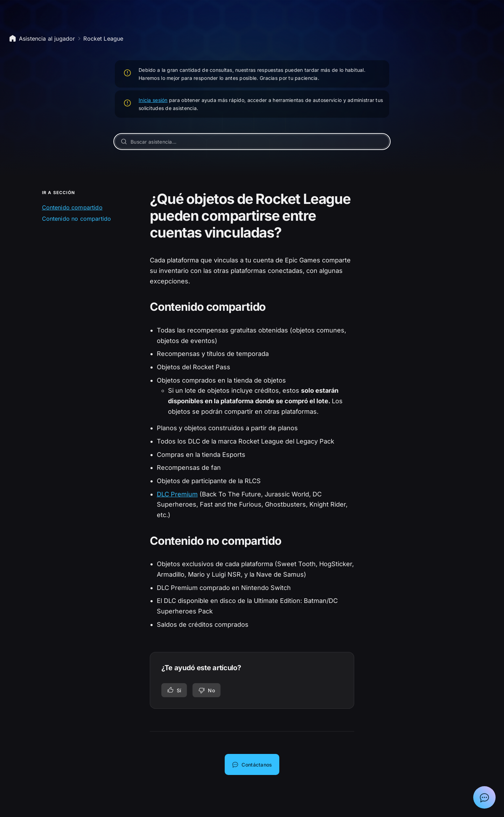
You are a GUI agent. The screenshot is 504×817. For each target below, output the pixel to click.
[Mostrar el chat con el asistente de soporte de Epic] (484, 797)
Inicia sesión (153, 100)
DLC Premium (177, 494)
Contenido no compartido (77, 219)
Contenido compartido (72, 207)
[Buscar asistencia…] (252, 142)
